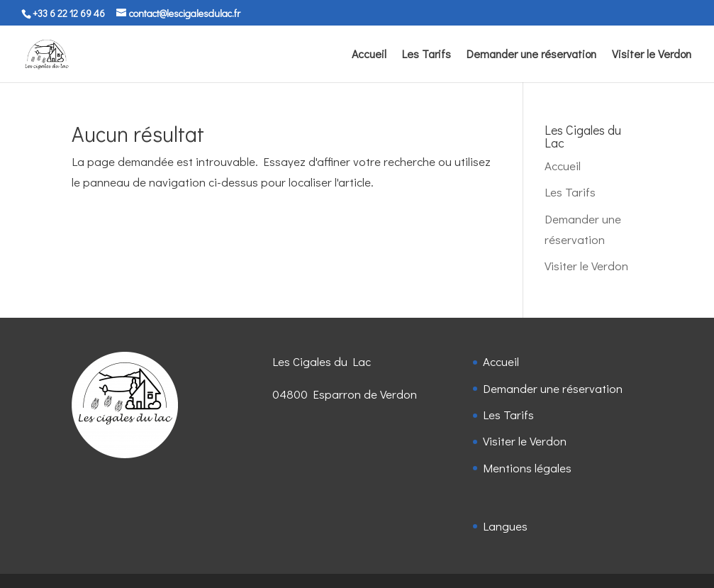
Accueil (369, 55)
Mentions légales (527, 468)
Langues (505, 526)
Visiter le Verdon (652, 55)
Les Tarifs (426, 55)
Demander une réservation (531, 55)
